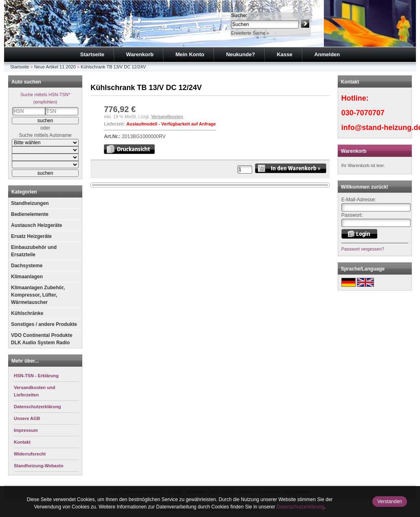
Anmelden (327, 54)
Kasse (284, 54)
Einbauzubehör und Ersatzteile (34, 251)
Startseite (92, 54)
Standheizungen (30, 203)
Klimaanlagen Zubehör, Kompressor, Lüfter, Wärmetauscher (38, 295)
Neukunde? (241, 54)
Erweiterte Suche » (250, 33)
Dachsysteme (27, 266)
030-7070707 (363, 113)
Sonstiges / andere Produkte (44, 324)
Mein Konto (190, 54)
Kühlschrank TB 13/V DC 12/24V (113, 67)
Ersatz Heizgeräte (31, 236)
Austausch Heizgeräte (36, 225)
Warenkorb (140, 54)
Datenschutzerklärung (300, 507)
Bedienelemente (30, 214)
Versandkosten (167, 117)
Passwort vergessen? (363, 249)
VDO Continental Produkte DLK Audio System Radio (42, 339)
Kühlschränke (27, 313)
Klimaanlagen (27, 277)
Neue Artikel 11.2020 (55, 67)
